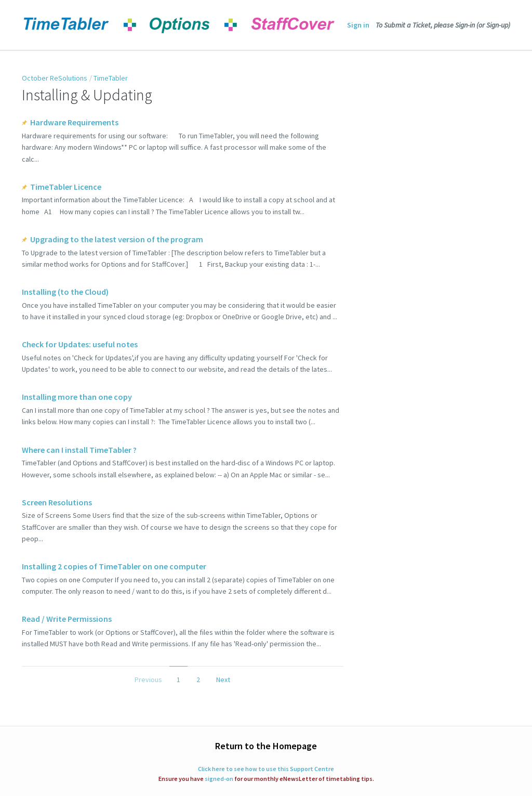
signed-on (219, 779)
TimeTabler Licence (66, 187)
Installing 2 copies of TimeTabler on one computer (114, 566)
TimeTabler (111, 78)
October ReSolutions (55, 78)
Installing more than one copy (77, 397)
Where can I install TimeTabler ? (79, 450)
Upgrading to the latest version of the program (117, 239)
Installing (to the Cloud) (65, 292)
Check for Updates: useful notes (80, 344)
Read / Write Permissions (67, 619)
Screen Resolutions (57, 502)
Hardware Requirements (74, 122)
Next (223, 680)
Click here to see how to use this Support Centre (266, 769)
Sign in (358, 25)
